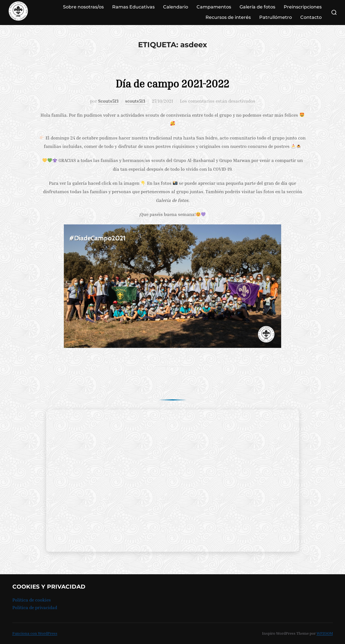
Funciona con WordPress (35, 633)
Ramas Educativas (133, 7)
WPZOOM (325, 633)
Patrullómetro (276, 17)
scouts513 (135, 101)
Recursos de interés (228, 17)
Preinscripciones (303, 7)
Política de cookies (32, 600)
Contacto (311, 17)
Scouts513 (108, 101)
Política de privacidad (35, 607)
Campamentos (214, 7)
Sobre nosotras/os (83, 7)
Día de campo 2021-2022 (172, 83)
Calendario (176, 7)
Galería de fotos (257, 7)
